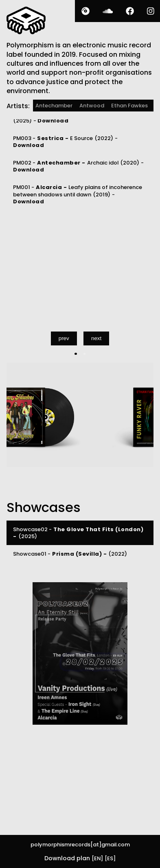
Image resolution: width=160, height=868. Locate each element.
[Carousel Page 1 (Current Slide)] (76, 354)
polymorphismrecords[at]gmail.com (80, 845)
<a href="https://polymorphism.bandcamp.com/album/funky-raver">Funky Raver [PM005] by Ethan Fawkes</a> (68, 264)
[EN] (97, 858)
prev (64, 338)
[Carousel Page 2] (84, 354)
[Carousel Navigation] (80, 338)
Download (53, 121)
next (96, 338)
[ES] (110, 858)
